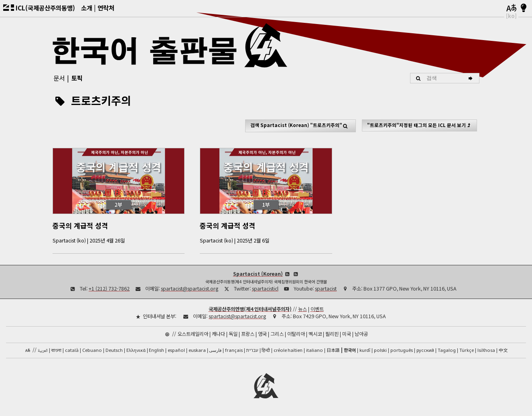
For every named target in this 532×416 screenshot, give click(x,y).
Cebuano (92, 350)
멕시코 (315, 333)
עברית (252, 350)
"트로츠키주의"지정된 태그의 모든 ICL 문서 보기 (420, 125)
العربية (43, 350)
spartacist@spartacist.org (190, 288)
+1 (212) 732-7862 (109, 288)
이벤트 (317, 309)
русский (425, 350)
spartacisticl (265, 288)
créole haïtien (288, 349)
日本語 (333, 349)
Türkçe (467, 350)
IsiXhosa (486, 349)
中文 (503, 349)
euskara (197, 350)
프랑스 (248, 333)
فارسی (215, 349)
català (72, 349)
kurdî (365, 349)
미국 (347, 333)
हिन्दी (266, 349)
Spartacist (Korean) (258, 273)
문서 (59, 78)
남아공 (361, 333)
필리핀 (332, 333)
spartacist (326, 288)
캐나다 (218, 333)
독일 (233, 333)
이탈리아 (296, 333)
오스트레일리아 (193, 333)
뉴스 (303, 309)
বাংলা (56, 350)
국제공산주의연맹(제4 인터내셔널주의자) (250, 309)
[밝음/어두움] (524, 8)
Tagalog (447, 350)
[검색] (472, 78)
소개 (87, 8)
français (234, 350)
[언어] (511, 8)
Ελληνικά (136, 350)
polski (380, 350)
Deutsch (114, 350)
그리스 (277, 333)
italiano (315, 350)
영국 (262, 333)
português (402, 350)
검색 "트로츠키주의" (301, 125)
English (156, 349)
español (176, 350)
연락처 (106, 8)
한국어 (350, 349)
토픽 (77, 78)
